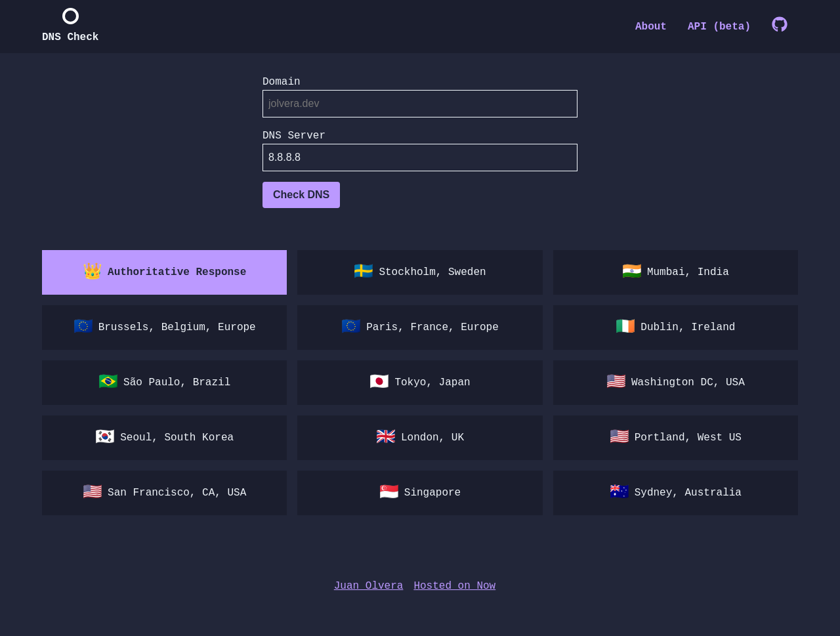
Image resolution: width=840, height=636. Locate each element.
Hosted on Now (454, 586)
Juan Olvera (369, 586)
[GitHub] (780, 27)
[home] (70, 27)
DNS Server (294, 136)
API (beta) (719, 27)
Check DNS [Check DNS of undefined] (301, 195)
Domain (282, 82)
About (651, 27)
